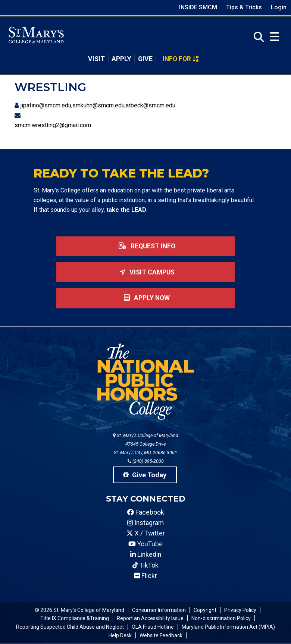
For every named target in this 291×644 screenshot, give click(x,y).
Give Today (145, 475)
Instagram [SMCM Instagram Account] (145, 523)
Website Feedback (161, 635)
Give (145, 59)
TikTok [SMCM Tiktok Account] (145, 565)
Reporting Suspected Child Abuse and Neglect (70, 627)
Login (279, 7)
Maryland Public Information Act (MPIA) (228, 627)
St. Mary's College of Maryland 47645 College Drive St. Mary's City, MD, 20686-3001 (146, 444)
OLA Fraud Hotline (153, 627)
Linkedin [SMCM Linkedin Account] (146, 555)
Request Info (145, 246)
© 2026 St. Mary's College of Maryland (79, 610)
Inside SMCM (198, 7)
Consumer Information (159, 610)
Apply (121, 59)
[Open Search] (257, 37)
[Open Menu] (274, 37)
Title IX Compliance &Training (75, 618)
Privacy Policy (240, 610)
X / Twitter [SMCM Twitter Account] (146, 533)
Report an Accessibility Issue (150, 618)
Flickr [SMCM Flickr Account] (146, 576)
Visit (96, 59)
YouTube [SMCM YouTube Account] (145, 544)
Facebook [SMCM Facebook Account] (146, 512)
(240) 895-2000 (146, 461)
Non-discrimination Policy (221, 618)
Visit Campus (145, 272)
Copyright (205, 610)
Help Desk (120, 635)
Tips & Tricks (244, 7)
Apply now (145, 298)
